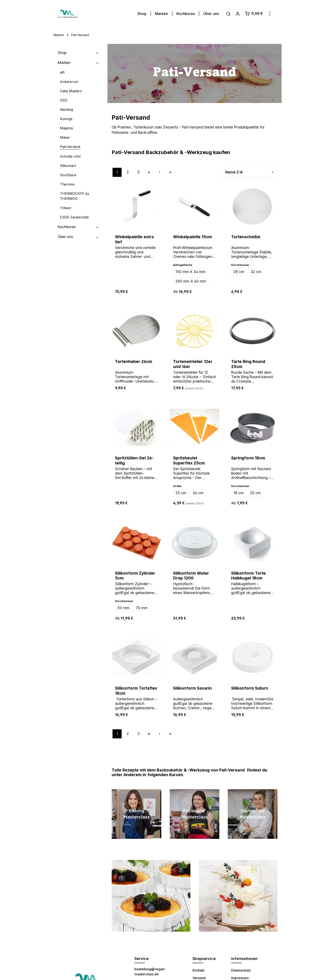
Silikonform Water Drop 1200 (191, 574)
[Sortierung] (250, 171)
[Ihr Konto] (238, 12)
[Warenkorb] (254, 12)
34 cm (198, 491)
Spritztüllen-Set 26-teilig (134, 459)
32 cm (256, 270)
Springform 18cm (248, 456)
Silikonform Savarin (192, 687)
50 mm (123, 606)
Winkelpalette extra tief (134, 238)
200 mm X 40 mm (191, 280)
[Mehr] (270, 12)
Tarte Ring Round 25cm (248, 362)
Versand (199, 976)
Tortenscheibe (246, 235)
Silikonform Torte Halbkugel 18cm (248, 574)
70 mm (142, 606)
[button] (97, 51)
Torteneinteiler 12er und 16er (193, 362)
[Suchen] (228, 12)
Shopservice (204, 957)
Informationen (244, 957)
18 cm (239, 491)
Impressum (240, 976)
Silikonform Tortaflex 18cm (136, 689)
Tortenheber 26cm (134, 360)
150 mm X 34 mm (190, 270)
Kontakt (199, 969)
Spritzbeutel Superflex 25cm (189, 459)
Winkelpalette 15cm (193, 235)
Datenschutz (241, 969)
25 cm (181, 491)
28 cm (239, 270)
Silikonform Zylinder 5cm (135, 574)
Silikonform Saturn (250, 687)
